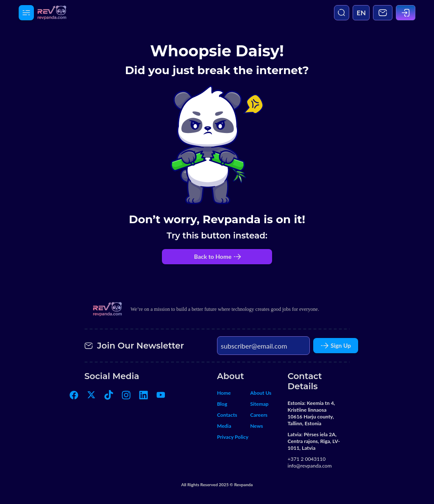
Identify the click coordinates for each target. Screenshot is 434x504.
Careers (259, 415)
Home (224, 393)
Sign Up (336, 346)
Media (224, 426)
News (256, 426)
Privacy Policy (233, 437)
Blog (222, 404)
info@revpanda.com (310, 466)
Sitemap (259, 404)
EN (361, 12)
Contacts (227, 415)
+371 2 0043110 (307, 459)
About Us (261, 393)
